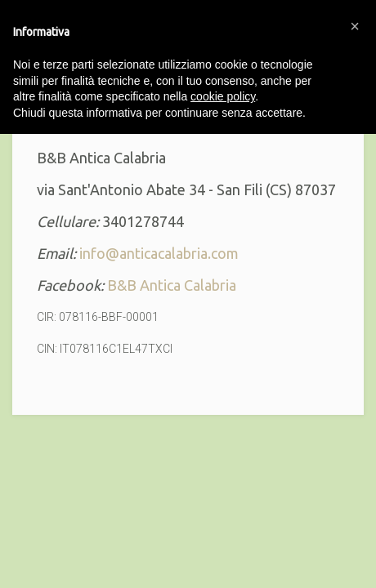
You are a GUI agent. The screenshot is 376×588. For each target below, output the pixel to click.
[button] (355, 26)
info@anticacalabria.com (159, 253)
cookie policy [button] (223, 96)
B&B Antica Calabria (172, 285)
